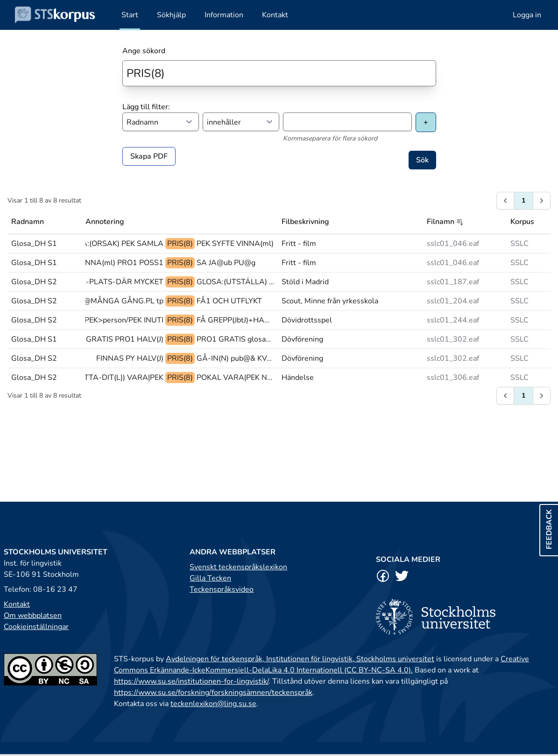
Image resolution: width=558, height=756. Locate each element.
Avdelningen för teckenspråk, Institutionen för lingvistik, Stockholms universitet (300, 659)
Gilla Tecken (210, 578)
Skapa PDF (149, 156)
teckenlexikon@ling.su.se (213, 704)
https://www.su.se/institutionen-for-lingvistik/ (191, 681)
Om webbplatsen (33, 616)
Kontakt (17, 604)
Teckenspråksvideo (222, 589)
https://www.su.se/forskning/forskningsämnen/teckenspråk (213, 693)
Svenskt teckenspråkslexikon (238, 567)
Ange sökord (144, 51)
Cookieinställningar (36, 627)
